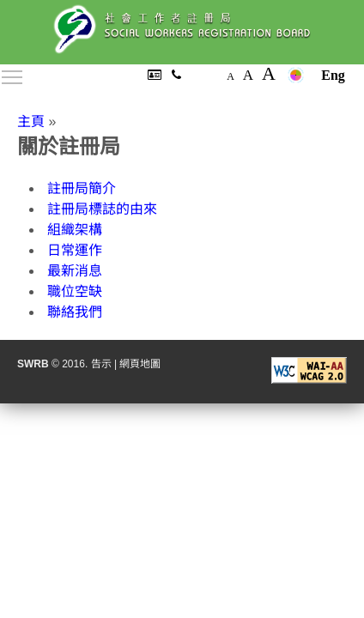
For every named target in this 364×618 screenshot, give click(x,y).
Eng (333, 75)
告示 (101, 364)
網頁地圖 (140, 364)
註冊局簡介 (82, 188)
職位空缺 (75, 291)
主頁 (31, 121)
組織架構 (75, 230)
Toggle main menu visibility (13, 74)
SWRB (33, 364)
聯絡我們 (75, 312)
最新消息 (75, 271)
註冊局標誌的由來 (102, 209)
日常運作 (75, 250)
